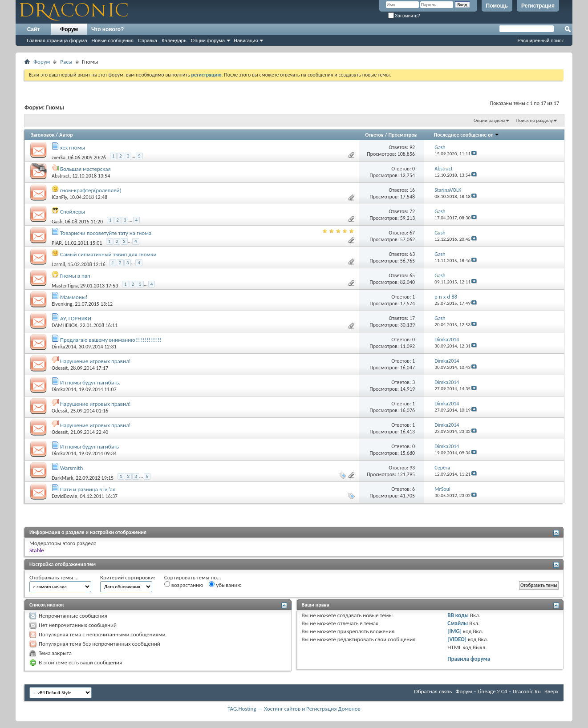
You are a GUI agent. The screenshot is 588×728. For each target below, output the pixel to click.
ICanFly (59, 197)
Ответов (374, 135)
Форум (69, 29)
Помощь (497, 6)
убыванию (225, 585)
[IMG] (454, 631)
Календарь (174, 40)
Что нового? (107, 29)
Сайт (34, 29)
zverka (59, 158)
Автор (66, 135)
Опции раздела (489, 120)
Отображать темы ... (54, 577)
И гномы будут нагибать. (90, 382)
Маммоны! (74, 297)
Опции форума (208, 40)
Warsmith (71, 468)
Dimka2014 (64, 347)
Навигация (246, 40)
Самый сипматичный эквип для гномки (108, 254)
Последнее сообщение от (467, 135)
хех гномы (73, 148)
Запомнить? (404, 16)
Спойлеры (73, 212)
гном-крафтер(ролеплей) (91, 190)
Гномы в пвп (75, 276)
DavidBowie (65, 496)
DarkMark (62, 478)
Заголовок (43, 135)
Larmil (58, 264)
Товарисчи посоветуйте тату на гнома (106, 233)
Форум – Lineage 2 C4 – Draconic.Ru (498, 691)
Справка (148, 40)
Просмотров (403, 135)
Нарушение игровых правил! (95, 361)
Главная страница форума (57, 40)
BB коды (458, 615)
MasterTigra (65, 286)
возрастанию (184, 585)
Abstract (61, 176)
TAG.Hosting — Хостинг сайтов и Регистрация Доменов (294, 709)
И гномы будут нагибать (89, 447)
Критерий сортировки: (128, 577)
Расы (66, 62)
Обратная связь (433, 691)
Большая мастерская (85, 169)
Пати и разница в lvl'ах (88, 489)
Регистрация (538, 6)
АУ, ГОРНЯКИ (76, 318)
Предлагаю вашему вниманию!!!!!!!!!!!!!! (111, 340)
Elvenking (62, 304)
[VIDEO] (457, 639)
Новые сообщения (113, 40)
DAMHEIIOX (65, 325)
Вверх (552, 691)
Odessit (60, 368)
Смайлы (458, 623)
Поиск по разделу (535, 120)
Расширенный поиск (540, 40)
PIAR (57, 243)
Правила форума (469, 659)
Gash (57, 222)
